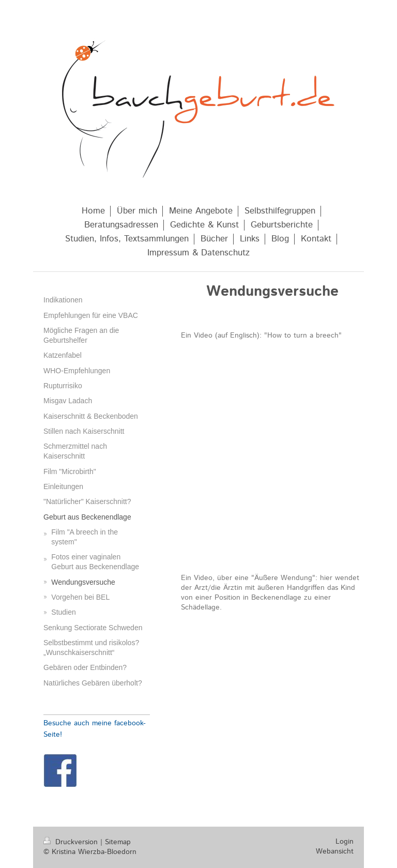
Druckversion (72, 842)
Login (345, 842)
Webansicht (335, 851)
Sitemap (118, 842)
